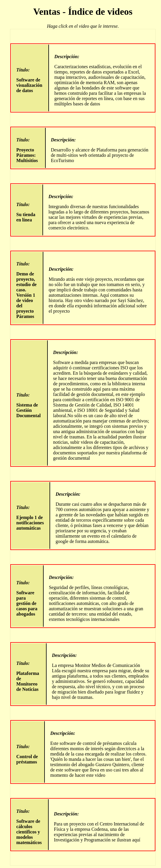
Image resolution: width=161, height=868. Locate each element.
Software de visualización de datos (30, 80)
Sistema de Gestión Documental (29, 405)
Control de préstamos (28, 754)
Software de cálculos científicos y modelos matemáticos (30, 827)
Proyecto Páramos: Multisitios (28, 150)
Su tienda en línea (27, 212)
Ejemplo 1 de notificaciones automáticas (31, 518)
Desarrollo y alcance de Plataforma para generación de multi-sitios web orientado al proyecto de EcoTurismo (100, 150)
